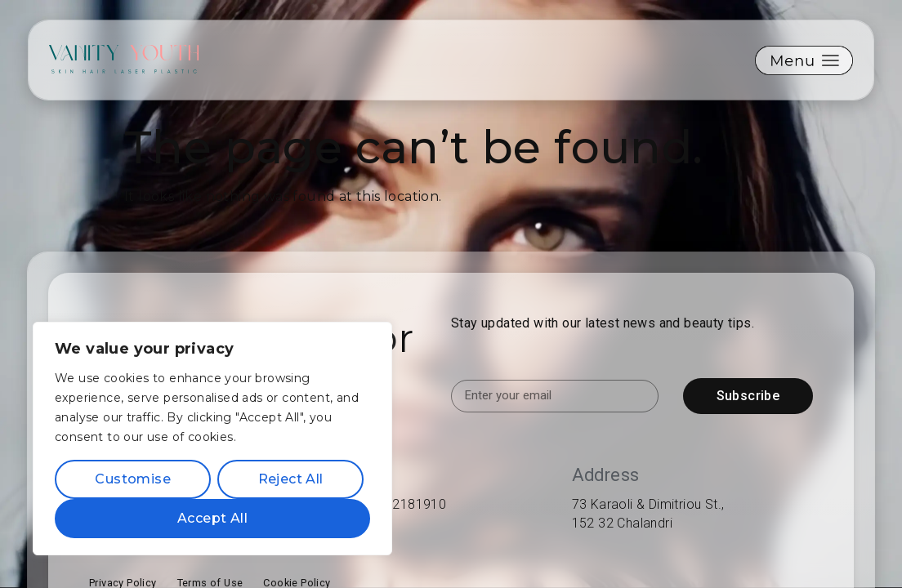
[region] (212, 439)
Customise (133, 479)
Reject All (291, 479)
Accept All (212, 518)
